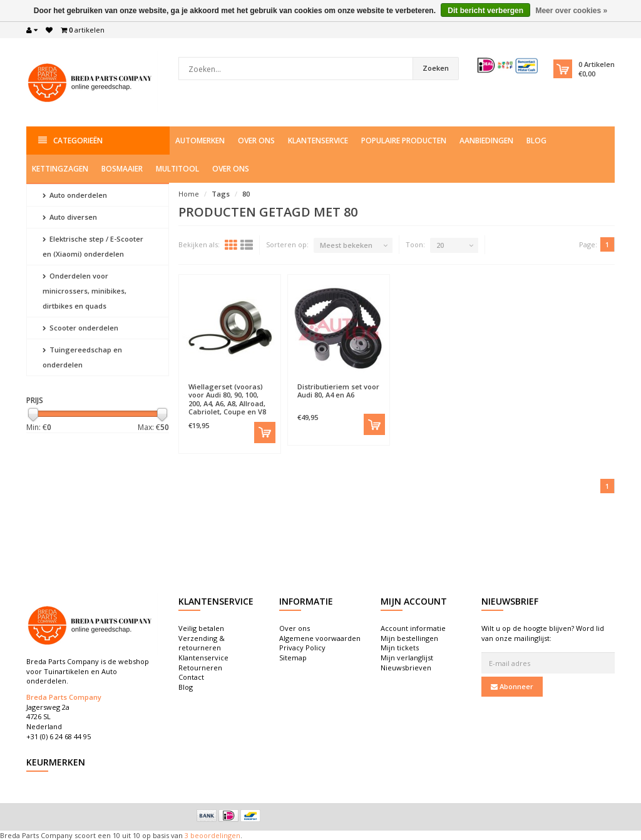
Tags (221, 194)
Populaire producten (404, 141)
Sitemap (293, 658)
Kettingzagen (60, 169)
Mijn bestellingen (409, 638)
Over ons (256, 141)
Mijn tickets (400, 648)
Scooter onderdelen (80, 328)
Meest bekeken (346, 245)
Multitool (177, 169)
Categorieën (70, 141)
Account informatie (413, 628)
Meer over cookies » (571, 11)
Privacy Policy (302, 648)
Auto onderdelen (75, 195)
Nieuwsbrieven (406, 668)
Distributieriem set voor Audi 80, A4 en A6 (338, 391)
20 (440, 245)
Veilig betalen (201, 628)
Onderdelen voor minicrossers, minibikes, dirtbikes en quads (85, 291)
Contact (191, 677)
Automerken (200, 141)
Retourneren (200, 668)
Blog (536, 141)
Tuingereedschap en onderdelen (82, 357)
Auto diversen (70, 217)
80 (246, 194)
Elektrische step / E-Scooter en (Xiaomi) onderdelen (93, 246)
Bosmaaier (122, 169)
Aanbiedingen (486, 141)
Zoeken (436, 68)
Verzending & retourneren (202, 643)
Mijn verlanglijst (407, 658)
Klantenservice (318, 141)
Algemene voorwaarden (320, 638)
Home (189, 194)
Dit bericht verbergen (485, 11)
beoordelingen (214, 835)
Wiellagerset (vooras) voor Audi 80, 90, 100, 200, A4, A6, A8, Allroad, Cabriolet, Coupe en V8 (227, 399)
